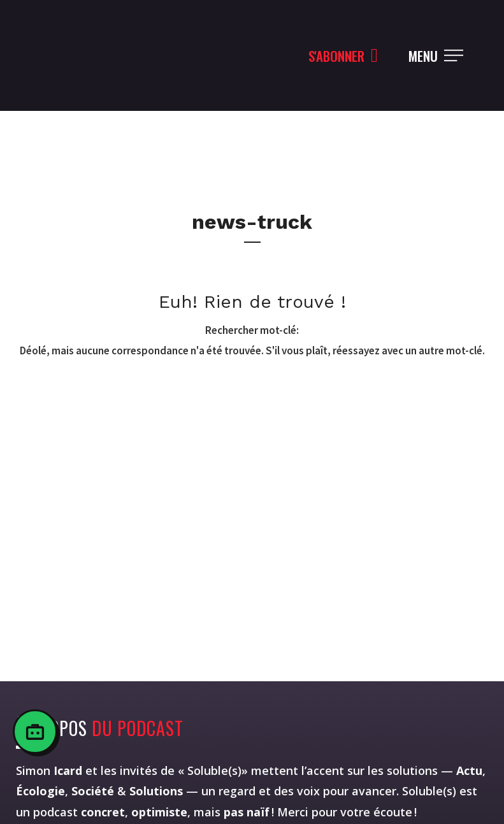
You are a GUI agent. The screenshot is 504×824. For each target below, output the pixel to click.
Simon (49, 770)
